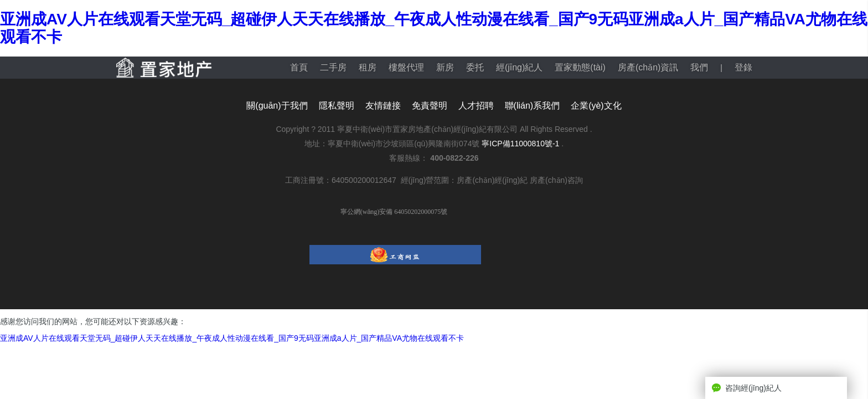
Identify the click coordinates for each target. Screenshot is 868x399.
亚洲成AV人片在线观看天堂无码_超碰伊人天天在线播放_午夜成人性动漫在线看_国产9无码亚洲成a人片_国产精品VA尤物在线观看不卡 (232, 338)
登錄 (743, 67)
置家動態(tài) (580, 67)
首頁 (299, 67)
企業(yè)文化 (596, 106)
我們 (699, 67)
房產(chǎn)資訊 (648, 67)
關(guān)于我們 (277, 106)
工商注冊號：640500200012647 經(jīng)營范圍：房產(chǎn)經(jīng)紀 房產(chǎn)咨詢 (434, 180)
